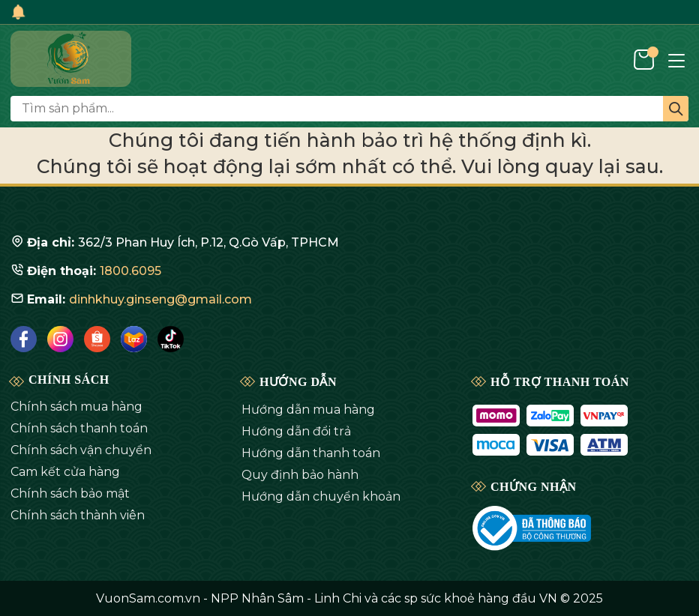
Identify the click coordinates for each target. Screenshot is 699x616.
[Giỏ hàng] (645, 58)
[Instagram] (60, 339)
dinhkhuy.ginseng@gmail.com (160, 299)
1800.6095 (130, 271)
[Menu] (676, 59)
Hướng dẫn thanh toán (311, 453)
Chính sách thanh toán (79, 428)
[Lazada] (134, 339)
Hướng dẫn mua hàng (308, 410)
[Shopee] (97, 339)
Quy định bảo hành (300, 475)
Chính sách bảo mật (70, 493)
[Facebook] (24, 339)
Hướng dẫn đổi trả (296, 431)
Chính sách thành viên (78, 515)
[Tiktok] (171, 339)
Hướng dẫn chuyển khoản (321, 496)
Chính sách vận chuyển (81, 450)
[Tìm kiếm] (676, 109)
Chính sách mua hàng (76, 407)
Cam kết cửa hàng (65, 472)
